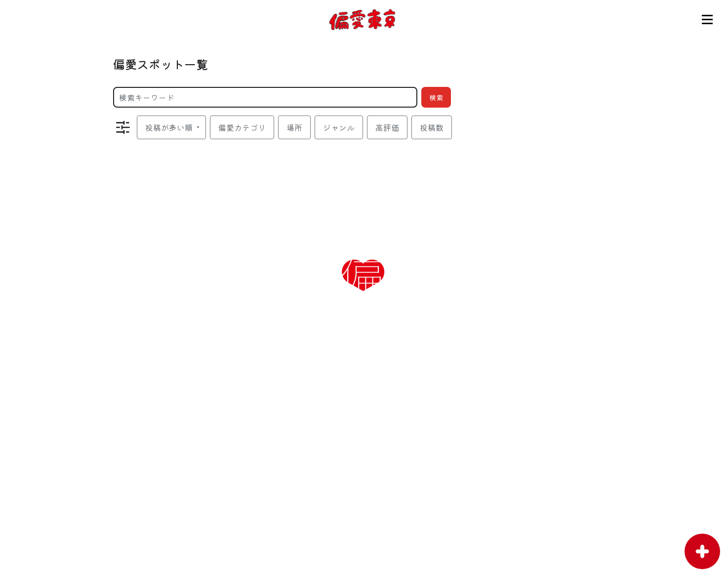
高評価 (387, 127)
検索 (436, 97)
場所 (294, 127)
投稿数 (432, 127)
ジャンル (339, 127)
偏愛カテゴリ (242, 127)
